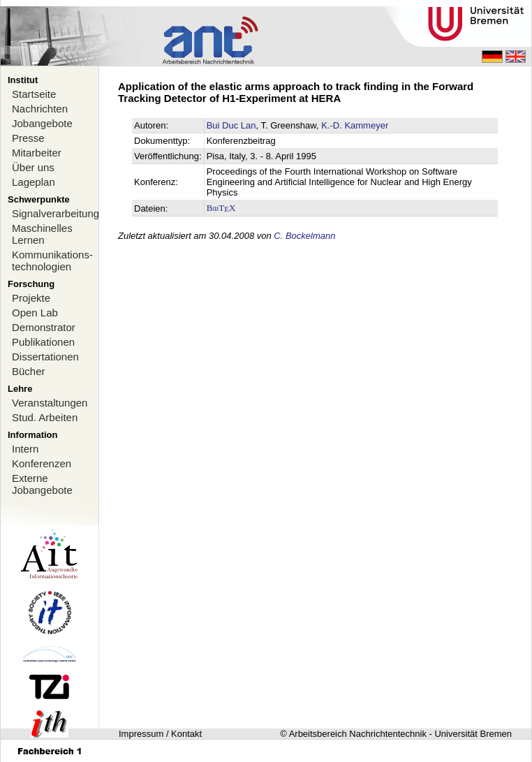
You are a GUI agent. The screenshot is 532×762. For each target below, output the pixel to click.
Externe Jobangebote (42, 484)
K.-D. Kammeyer (355, 125)
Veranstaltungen (50, 403)
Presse (28, 138)
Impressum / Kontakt (160, 734)
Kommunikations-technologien (52, 261)
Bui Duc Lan (231, 125)
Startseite (34, 94)
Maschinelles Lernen (42, 234)
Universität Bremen (473, 734)
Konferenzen (42, 463)
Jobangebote (42, 123)
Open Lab (35, 313)
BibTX (221, 208)
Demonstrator (44, 327)
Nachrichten (40, 109)
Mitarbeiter (37, 153)
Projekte (31, 298)
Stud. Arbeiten (45, 417)
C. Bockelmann (304, 236)
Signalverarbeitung (55, 213)
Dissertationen (45, 357)
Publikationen (43, 342)
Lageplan (34, 182)
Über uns (33, 167)
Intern (25, 449)
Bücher (29, 371)
